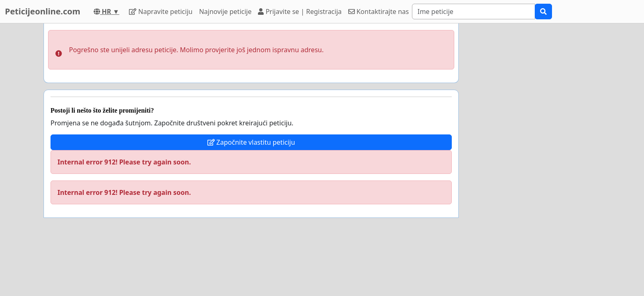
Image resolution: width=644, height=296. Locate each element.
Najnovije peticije (225, 12)
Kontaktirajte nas (379, 12)
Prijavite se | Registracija (300, 12)
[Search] (474, 12)
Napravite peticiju (161, 12)
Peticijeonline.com (43, 11)
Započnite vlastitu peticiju (251, 142)
